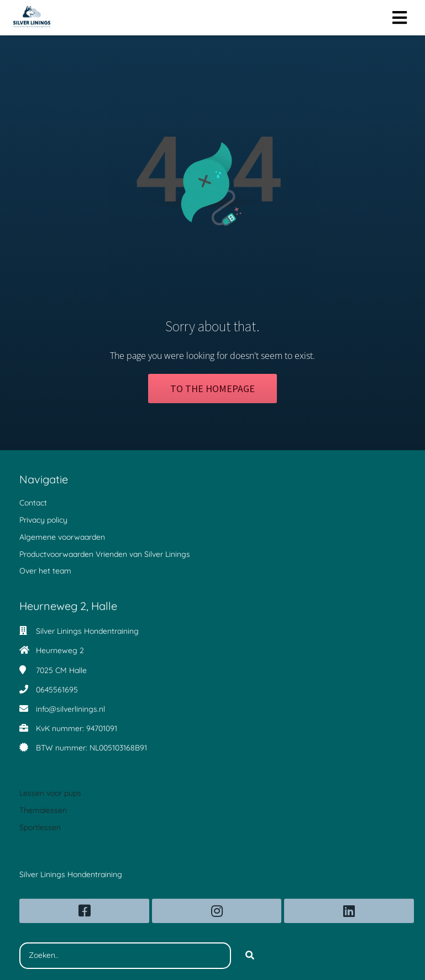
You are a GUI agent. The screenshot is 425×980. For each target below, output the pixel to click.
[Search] (250, 956)
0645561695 (57, 690)
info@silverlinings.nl (70, 709)
